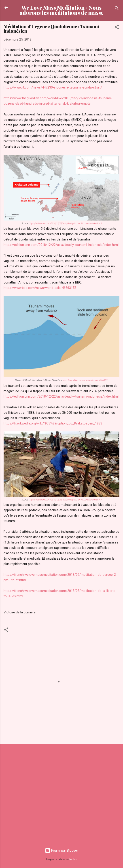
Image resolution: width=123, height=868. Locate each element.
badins (73, 859)
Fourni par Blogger (61, 851)
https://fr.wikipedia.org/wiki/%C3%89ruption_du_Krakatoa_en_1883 (53, 423)
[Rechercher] (117, 9)
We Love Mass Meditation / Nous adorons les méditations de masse (62, 10)
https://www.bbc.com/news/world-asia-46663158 (40, 288)
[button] (117, 28)
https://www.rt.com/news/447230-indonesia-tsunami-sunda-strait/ (53, 87)
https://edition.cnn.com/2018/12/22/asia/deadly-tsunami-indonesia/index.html (65, 224)
